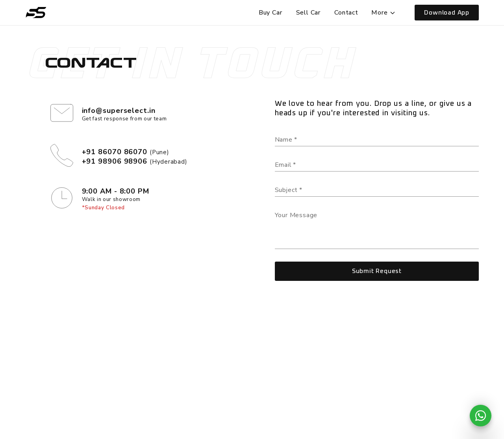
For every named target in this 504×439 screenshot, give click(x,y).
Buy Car (271, 13)
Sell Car (308, 13)
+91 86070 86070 (115, 152)
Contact (346, 13)
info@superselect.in (119, 111)
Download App (447, 13)
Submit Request (377, 271)
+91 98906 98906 (115, 161)
